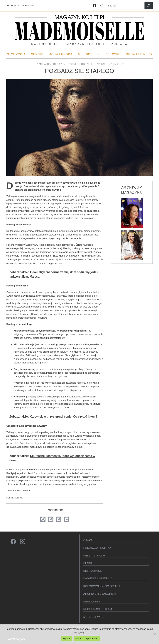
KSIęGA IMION (93, 571)
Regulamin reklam (98, 609)
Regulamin (92, 601)
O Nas (88, 540)
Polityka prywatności (87, 639)
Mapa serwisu (94, 617)
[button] (43, 519)
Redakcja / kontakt (98, 548)
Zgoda (66, 639)
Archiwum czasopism (100, 594)
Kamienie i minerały (98, 578)
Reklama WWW (94, 555)
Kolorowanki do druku (102, 586)
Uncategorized (79, 64)
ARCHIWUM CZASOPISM (20, 6)
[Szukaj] (149, 6)
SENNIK (89, 563)
